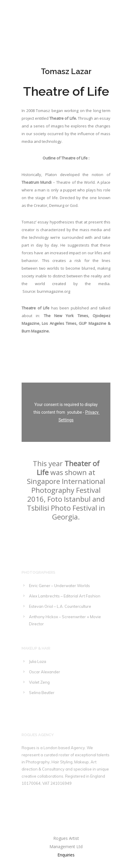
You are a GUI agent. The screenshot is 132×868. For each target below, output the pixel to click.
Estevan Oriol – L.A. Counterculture (60, 606)
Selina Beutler (42, 693)
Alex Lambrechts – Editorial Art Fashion (65, 596)
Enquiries (66, 855)
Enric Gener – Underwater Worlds (59, 586)
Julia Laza (38, 661)
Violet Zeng (39, 682)
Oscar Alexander (45, 672)
